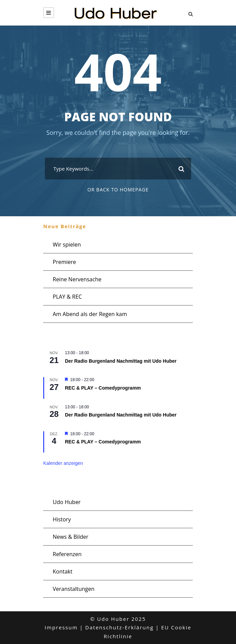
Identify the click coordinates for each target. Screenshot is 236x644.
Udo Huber (67, 502)
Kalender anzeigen (63, 463)
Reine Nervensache (77, 279)
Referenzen (67, 554)
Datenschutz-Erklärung (120, 627)
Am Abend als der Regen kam (90, 314)
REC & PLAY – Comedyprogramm (103, 388)
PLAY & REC (67, 297)
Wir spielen (67, 245)
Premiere (64, 262)
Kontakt (63, 571)
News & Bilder (71, 537)
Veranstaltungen (74, 589)
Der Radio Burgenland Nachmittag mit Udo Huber (121, 361)
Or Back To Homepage (118, 190)
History (62, 519)
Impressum (61, 627)
